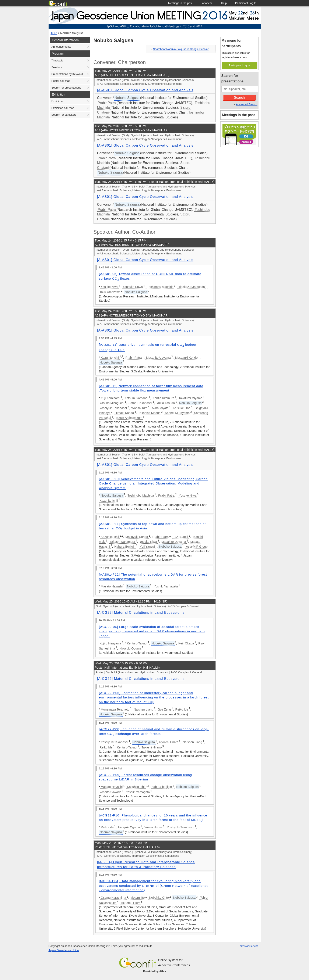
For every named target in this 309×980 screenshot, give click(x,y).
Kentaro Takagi (137, 643)
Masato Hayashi (112, 586)
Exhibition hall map (63, 108)
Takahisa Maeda (149, 413)
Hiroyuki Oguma (130, 648)
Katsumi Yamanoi (136, 398)
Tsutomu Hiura (131, 903)
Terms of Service (248, 946)
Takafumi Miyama (190, 398)
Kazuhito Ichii (110, 358)
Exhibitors (57, 101)
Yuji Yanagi (147, 547)
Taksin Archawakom (129, 418)
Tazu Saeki (180, 537)
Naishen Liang (144, 709)
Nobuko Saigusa (72, 33)
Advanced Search (247, 104)
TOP (54, 33)
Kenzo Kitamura (163, 398)
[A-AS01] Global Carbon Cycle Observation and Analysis (145, 90)
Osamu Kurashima (113, 898)
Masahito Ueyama (158, 358)
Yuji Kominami (110, 398)
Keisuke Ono (182, 408)
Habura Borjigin (125, 547)
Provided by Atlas (155, 971)
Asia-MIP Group (197, 547)
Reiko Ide (182, 709)
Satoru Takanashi (140, 403)
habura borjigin (162, 787)
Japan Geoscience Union (64, 950)
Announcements (61, 47)
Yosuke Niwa (110, 287)
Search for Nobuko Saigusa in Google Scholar (181, 49)
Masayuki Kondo (186, 358)
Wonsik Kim (139, 408)
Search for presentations (66, 88)
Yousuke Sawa (133, 287)
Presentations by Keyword (67, 74)
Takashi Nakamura (122, 542)
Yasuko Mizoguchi (112, 403)
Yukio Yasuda (166, 403)
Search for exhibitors (64, 115)
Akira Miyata (160, 408)
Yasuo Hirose (153, 827)
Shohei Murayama (177, 413)
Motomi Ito (138, 898)
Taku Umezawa (110, 292)
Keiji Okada (186, 643)
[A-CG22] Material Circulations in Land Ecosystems (141, 613)
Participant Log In (239, 65)
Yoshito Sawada (111, 792)
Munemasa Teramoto (115, 709)
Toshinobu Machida (160, 287)
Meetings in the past (239, 115)
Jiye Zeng (164, 709)
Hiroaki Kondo (124, 413)
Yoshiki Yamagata (166, 586)
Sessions (57, 67)
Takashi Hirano (152, 747)
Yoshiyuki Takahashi (113, 408)
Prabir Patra (107, 103)
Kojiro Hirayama (110, 643)
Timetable (57, 60)
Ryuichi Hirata (169, 742)
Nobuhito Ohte (159, 898)
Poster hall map (61, 81)
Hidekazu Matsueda (191, 287)
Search (239, 98)
